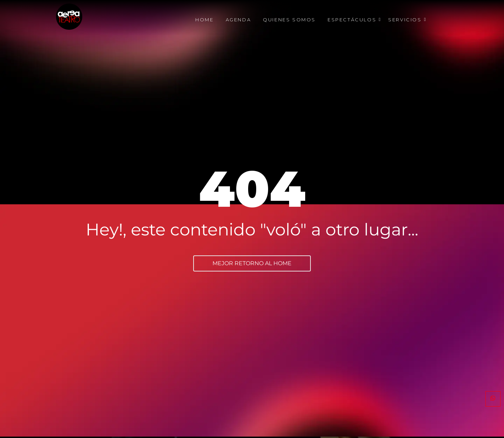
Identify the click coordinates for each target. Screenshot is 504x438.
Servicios (406, 20)
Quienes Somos (289, 20)
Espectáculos (353, 20)
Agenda (239, 20)
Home (204, 20)
